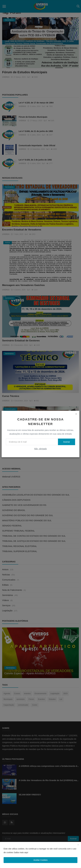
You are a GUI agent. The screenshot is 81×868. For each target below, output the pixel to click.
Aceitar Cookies (40, 860)
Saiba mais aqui (21, 852)
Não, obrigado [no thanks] (40, 449)
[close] (76, 414)
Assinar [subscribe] (67, 442)
